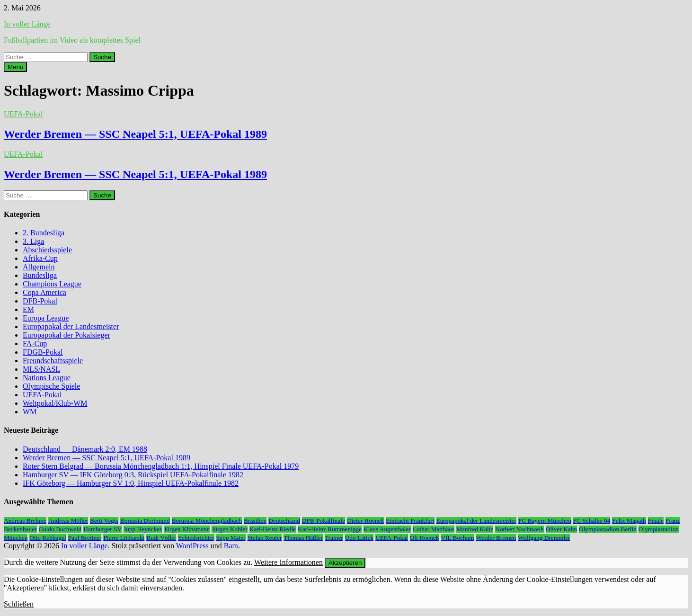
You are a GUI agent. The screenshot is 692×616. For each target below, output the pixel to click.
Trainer (334, 538)
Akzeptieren (345, 563)
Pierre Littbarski (124, 538)
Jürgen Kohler (230, 529)
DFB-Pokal (40, 301)
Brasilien (255, 521)
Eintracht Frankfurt (410, 521)
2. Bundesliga (44, 233)
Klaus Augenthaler (387, 529)
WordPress (192, 546)
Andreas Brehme (25, 521)
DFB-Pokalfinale (324, 521)
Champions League (52, 284)
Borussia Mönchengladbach (207, 521)
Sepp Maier (231, 538)
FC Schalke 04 (592, 521)
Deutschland (284, 521)
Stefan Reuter (265, 538)
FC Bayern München (545, 521)
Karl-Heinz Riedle (273, 529)
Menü (15, 67)
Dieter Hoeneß (365, 521)
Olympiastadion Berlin (608, 529)
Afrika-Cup (40, 258)
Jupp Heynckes (143, 529)
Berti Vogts (104, 521)
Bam (231, 546)
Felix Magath (629, 521)
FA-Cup (35, 344)
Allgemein (39, 267)
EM (28, 309)
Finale (656, 521)
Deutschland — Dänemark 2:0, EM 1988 (85, 449)
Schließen (19, 604)
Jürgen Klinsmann (187, 529)
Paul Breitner (85, 538)
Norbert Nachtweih (519, 529)
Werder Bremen (496, 538)
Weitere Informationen (288, 562)
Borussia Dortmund (145, 521)
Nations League (47, 378)
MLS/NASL (41, 369)
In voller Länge (27, 24)
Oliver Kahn (561, 529)
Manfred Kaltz (475, 529)
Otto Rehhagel (48, 538)
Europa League (46, 318)
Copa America (44, 292)
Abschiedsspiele (47, 250)
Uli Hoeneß (425, 538)
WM (30, 412)
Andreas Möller (68, 521)
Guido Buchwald (60, 529)
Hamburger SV (102, 529)
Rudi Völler (161, 538)
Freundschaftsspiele (53, 361)
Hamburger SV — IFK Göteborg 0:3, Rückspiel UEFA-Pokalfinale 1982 (133, 475)
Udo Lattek (359, 538)
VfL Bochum (458, 538)
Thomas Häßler (303, 538)
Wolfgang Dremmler (544, 538)
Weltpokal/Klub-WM (55, 403)
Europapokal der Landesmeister (71, 326)
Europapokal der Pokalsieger (67, 335)
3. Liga (33, 241)
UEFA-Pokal (23, 114)
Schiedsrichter (196, 538)
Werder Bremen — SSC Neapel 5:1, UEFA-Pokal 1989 (135, 134)
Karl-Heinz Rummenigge (330, 529)
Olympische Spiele (51, 386)
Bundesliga (40, 275)
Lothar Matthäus (434, 529)
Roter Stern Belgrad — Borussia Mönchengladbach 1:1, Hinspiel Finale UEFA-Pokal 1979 (161, 466)
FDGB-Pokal (43, 352)
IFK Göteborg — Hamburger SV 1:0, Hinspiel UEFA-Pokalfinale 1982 (131, 483)
